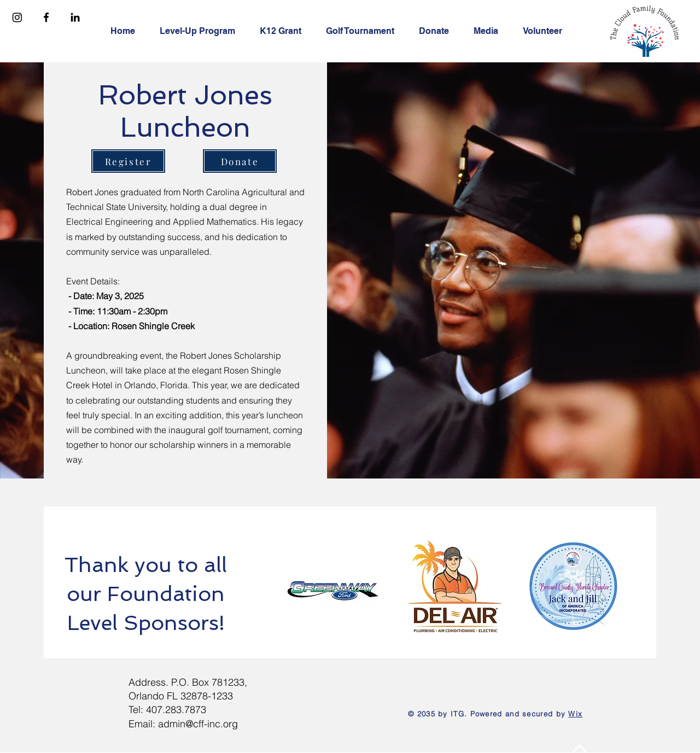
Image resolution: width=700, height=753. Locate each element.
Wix (575, 714)
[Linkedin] (75, 17)
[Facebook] (46, 17)
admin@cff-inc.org (198, 724)
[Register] (128, 161)
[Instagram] (17, 17)
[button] (202, 31)
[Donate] (240, 161)
